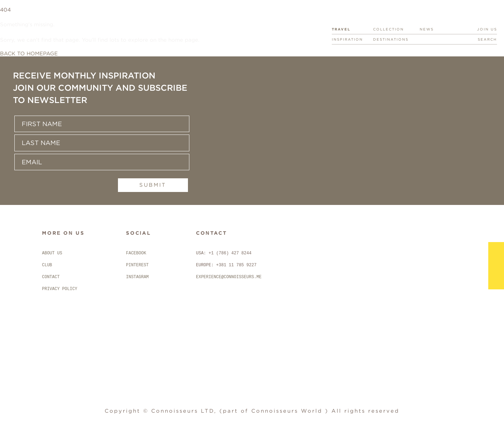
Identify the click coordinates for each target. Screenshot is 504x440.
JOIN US (487, 29)
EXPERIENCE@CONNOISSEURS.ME (229, 277)
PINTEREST (137, 265)
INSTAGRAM (137, 277)
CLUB (47, 265)
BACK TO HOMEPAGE (29, 54)
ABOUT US (52, 253)
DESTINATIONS (391, 39)
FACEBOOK (136, 253)
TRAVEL (341, 29)
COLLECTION (388, 29)
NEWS (427, 29)
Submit (155, 185)
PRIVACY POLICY (60, 289)
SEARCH (487, 39)
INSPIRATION (347, 39)
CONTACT (51, 277)
